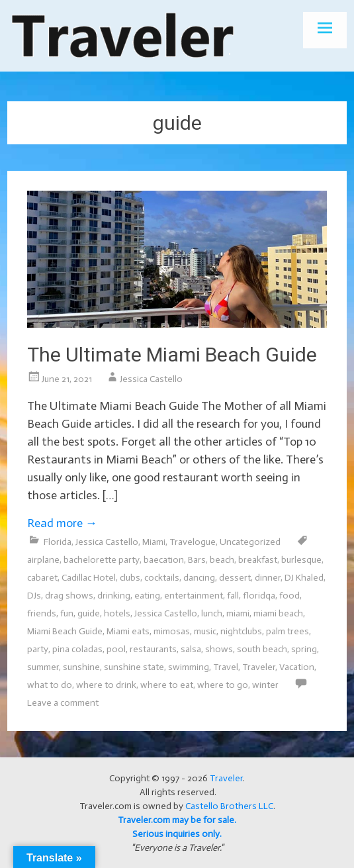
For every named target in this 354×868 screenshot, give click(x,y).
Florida (58, 542)
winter (265, 685)
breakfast (258, 560)
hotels (117, 613)
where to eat (167, 685)
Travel (226, 667)
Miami (154, 542)
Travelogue (193, 542)
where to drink (106, 685)
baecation (164, 560)
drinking (114, 596)
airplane (43, 560)
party (38, 649)
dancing (199, 578)
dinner (268, 578)
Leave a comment (63, 703)
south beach (262, 649)
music (205, 631)
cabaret (42, 578)
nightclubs (241, 631)
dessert (235, 578)
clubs (130, 578)
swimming (189, 667)
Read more (62, 523)
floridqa (259, 596)
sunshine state (134, 667)
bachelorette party (102, 560)
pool (116, 649)
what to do (50, 685)
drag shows (69, 596)
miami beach (278, 613)
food (289, 596)
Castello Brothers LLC (229, 806)
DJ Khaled (304, 578)
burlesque (301, 560)
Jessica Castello (151, 379)
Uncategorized (250, 542)
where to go (223, 685)
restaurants (153, 649)
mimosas (172, 631)
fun (67, 613)
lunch (212, 613)
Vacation (297, 667)
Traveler (259, 667)
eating (147, 596)
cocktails (162, 578)
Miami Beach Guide (65, 631)
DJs (34, 596)
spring (304, 649)
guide (89, 613)
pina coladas (77, 649)
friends (42, 613)
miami (238, 613)
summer (43, 667)
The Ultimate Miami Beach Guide (172, 355)
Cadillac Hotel (89, 578)
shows (219, 649)
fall (233, 596)
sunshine (81, 667)
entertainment (194, 596)
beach (222, 560)
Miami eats (128, 631)
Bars (197, 560)
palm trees (288, 631)
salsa (191, 649)
